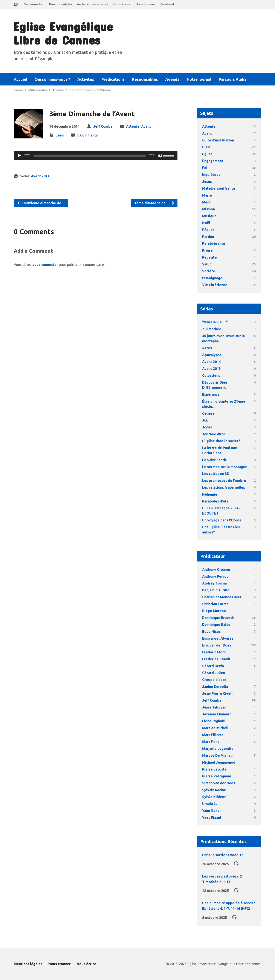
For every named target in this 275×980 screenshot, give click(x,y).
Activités (86, 79)
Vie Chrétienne (215, 285)
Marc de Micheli (215, 728)
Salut (207, 264)
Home (18, 90)
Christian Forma (215, 604)
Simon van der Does (219, 783)
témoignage (212, 278)
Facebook (167, 4)
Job (205, 420)
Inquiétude (211, 175)
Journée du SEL (215, 434)
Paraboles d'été (215, 501)
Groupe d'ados (214, 680)
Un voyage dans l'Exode (222, 520)
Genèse (208, 413)
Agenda (172, 79)
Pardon (208, 237)
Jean (60, 135)
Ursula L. (209, 804)
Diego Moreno (214, 611)
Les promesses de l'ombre (224, 481)
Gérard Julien (214, 673)
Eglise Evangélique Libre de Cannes (63, 33)
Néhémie (210, 494)
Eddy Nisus (211, 631)
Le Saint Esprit (214, 460)
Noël (206, 223)
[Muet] (160, 156)
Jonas (207, 427)
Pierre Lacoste (214, 769)
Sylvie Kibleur (214, 797)
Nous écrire (122, 4)
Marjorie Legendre (218, 749)
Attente (58, 90)
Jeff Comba (103, 126)
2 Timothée (212, 329)
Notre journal (199, 79)
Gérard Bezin (213, 666)
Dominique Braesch (218, 618)
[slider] (90, 156)
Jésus (207, 181)
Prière (207, 250)
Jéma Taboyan (214, 707)
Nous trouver (145, 4)
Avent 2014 (40, 176)
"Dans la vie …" (215, 322)
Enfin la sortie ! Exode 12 (223, 855)
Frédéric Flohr (214, 652)
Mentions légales (28, 964)
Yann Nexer (212, 811)
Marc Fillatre (213, 735)
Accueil (21, 79)
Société (209, 271)
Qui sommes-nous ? (52, 79)
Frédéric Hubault (216, 659)
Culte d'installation (218, 140)
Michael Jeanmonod (219, 762)
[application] (96, 156)
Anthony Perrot (215, 576)
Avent (146, 126)
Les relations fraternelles (224, 487)
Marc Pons (211, 742)
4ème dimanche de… (155, 203)
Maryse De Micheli (217, 755)
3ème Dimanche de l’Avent (90, 90)
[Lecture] (19, 156)
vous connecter (45, 265)
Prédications (113, 79)
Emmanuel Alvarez (218, 638)
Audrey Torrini (215, 583)
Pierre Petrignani (217, 776)
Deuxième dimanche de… (41, 203)
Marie (207, 195)
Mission (209, 209)
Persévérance (214, 243)
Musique (209, 216)
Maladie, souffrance (219, 188)
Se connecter (34, 4)
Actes (207, 348)
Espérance (211, 394)
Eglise (207, 154)
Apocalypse (212, 355)
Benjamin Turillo (216, 590)
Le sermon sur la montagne (225, 467)
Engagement (213, 161)
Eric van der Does (217, 645)
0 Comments (88, 135)
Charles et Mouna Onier (222, 597)
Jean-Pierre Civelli (218, 693)
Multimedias (38, 90)
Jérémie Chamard (217, 714)
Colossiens (211, 375)
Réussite (209, 257)
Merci (207, 202)
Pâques (208, 230)
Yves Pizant (212, 817)
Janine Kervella (215, 687)
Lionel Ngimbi (214, 721)
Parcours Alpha (60, 4)
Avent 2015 (211, 369)
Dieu (206, 147)
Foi (205, 168)
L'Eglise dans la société (221, 441)
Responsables (145, 79)
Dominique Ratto (216, 625)
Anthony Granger (216, 569)
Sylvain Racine (214, 790)
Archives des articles (92, 4)
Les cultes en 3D (216, 474)
